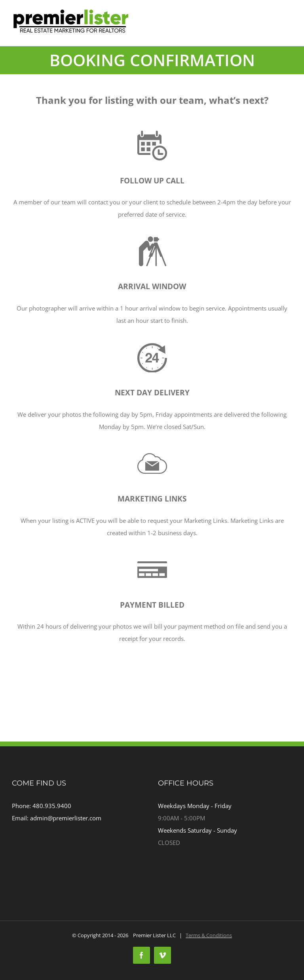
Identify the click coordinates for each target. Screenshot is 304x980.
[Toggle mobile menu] (288, 34)
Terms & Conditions (209, 935)
